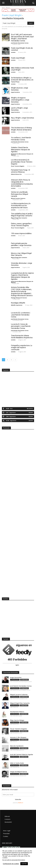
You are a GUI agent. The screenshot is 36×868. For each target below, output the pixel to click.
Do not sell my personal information (14, 860)
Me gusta (30, 409)
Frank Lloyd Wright (18, 58)
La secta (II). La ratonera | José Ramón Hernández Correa (21, 315)
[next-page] (15, 360)
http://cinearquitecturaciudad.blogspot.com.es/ (21, 682)
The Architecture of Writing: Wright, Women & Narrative (22, 129)
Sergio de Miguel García (18, 772)
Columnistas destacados (11, 673)
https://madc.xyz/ (14, 707)
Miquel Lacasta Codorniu (18, 198)
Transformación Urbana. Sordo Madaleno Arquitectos (22, 337)
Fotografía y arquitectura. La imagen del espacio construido (22, 347)
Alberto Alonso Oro (16, 174)
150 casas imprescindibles (21, 233)
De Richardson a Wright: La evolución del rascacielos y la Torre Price (22, 80)
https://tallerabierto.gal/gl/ (16, 716)
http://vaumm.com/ (14, 724)
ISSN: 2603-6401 (7, 843)
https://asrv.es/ (14, 742)
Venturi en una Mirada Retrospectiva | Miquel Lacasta (20, 194)
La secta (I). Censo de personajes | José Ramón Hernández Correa (21, 326)
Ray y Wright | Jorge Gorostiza (22, 118)
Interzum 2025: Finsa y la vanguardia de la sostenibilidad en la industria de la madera (22, 183)
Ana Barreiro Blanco (17, 712)
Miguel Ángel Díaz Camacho (19, 218)
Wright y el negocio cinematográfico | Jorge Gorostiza (20, 100)
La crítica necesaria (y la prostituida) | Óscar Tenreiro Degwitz (22, 162)
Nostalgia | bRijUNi (18, 303)
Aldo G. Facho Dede (17, 763)
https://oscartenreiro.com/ (16, 733)
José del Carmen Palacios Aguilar (22, 755)
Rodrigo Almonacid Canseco (19, 298)
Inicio (3, 8)
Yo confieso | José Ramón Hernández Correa (21, 139)
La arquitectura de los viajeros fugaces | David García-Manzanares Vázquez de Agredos (22, 276)
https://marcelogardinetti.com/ (17, 750)
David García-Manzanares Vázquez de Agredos (22, 154)
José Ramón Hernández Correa (20, 43)
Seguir (31, 413)
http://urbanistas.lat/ (15, 767)
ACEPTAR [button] (24, 864)
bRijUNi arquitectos (17, 305)
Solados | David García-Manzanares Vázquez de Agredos (20, 150)
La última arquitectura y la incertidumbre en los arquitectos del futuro (21, 205)
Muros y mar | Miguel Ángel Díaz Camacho (21, 254)
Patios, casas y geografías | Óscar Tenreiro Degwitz (21, 225)
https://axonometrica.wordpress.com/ (19, 699)
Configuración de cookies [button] (11, 864)
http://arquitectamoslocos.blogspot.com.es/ (20, 690)
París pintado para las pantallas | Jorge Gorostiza (21, 244)
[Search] (31, 23)
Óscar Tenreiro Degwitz (18, 166)
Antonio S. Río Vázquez (18, 737)
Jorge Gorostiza (15, 92)
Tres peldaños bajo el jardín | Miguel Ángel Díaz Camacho (22, 215)
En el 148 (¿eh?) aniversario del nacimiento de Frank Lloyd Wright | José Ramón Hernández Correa (22, 38)
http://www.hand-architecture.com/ (18, 776)
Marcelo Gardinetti (17, 746)
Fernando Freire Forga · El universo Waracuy (20, 171)
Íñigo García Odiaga (17, 720)
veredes (13, 52)
